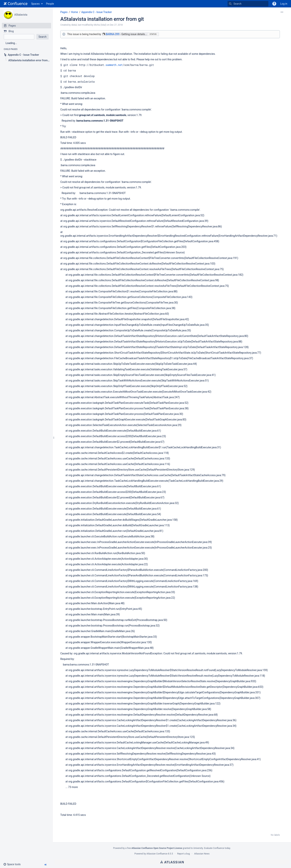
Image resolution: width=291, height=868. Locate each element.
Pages (64, 12)
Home (74, 12)
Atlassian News (202, 854)
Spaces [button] (35, 4)
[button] (274, 4)
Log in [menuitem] (284, 4)
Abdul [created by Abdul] (74, 25)
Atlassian (172, 862)
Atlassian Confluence (157, 854)
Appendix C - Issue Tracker (97, 12)
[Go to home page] (16, 4)
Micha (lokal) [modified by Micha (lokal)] (100, 25)
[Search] (230, 4)
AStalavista (21, 15)
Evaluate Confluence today (217, 848)
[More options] (282, 12)
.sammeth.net (113, 65)
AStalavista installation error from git (102, 19)
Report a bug (184, 854)
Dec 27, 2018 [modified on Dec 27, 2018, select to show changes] (116, 25)
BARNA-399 (111, 34)
